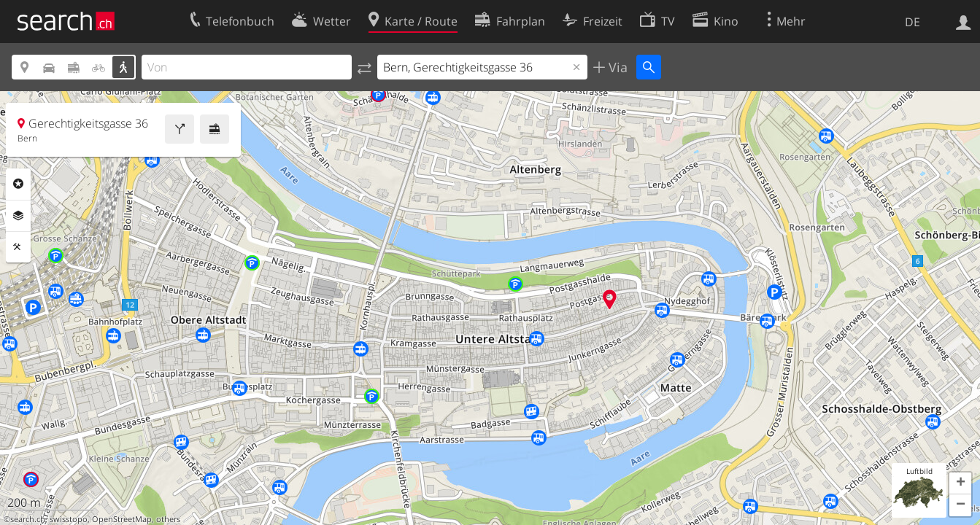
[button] (960, 483)
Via (616, 67)
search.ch (28, 519)
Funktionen (18, 247)
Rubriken (18, 184)
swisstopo (69, 519)
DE (913, 22)
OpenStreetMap (122, 519)
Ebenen (18, 216)
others (168, 519)
